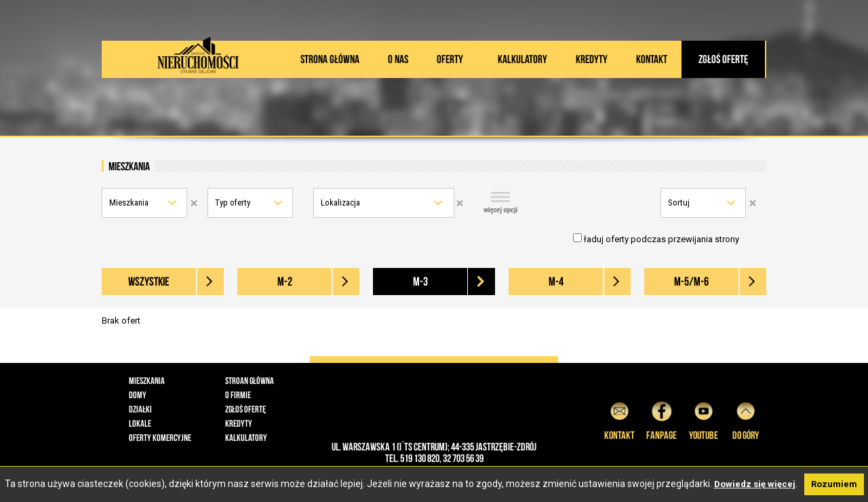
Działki (140, 409)
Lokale (140, 423)
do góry (746, 419)
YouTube (704, 419)
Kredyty (592, 59)
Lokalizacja (340, 202)
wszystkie (149, 282)
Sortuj (679, 202)
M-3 (420, 282)
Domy (138, 395)
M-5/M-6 (691, 282)
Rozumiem (834, 484)
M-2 (285, 282)
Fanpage (662, 419)
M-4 (556, 282)
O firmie (238, 395)
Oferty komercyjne (160, 438)
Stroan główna (250, 381)
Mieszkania (129, 202)
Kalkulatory (522, 59)
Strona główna (330, 59)
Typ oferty (233, 202)
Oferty (450, 59)
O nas (398, 59)
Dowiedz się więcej (755, 484)
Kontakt (652, 59)
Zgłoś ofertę (723, 59)
